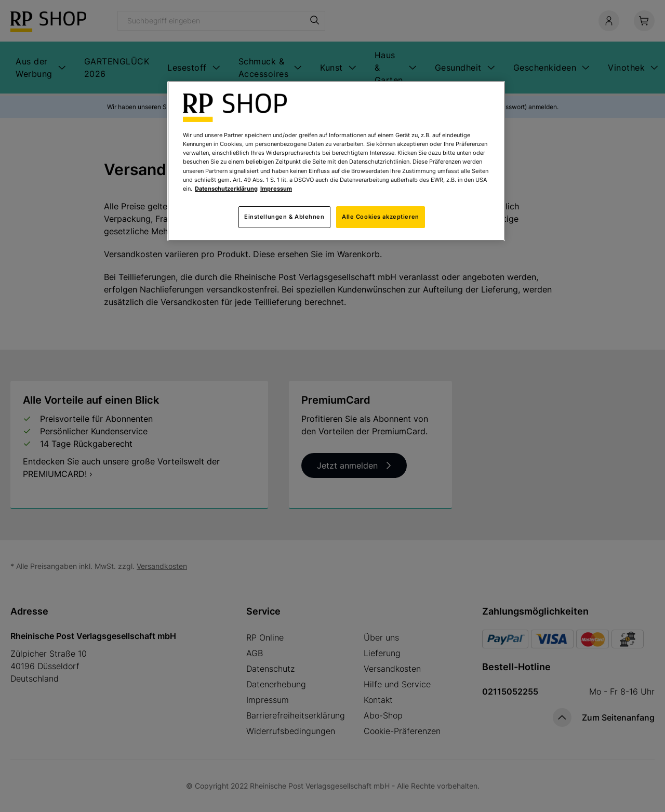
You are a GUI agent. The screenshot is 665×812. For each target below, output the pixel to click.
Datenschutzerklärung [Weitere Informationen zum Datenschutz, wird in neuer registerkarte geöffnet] (226, 189)
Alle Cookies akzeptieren (381, 217)
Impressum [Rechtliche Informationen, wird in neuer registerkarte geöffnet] (276, 189)
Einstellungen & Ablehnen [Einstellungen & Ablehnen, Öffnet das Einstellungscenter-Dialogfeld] (284, 217)
